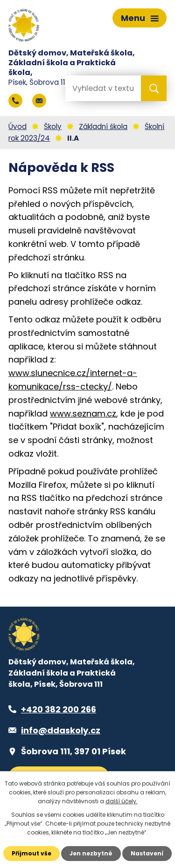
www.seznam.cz (83, 413)
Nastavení (147, 853)
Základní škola (103, 126)
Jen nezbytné (91, 853)
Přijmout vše (31, 853)
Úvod (17, 126)
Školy (53, 126)
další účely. (122, 801)
